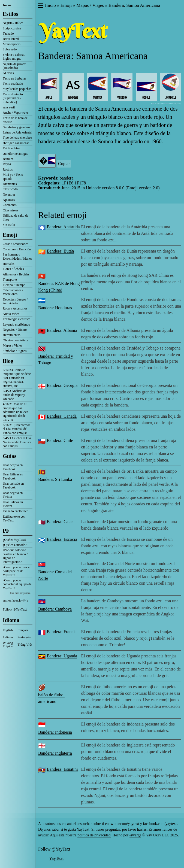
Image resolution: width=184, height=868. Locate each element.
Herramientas (12, 335)
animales (9, 264)
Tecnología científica (16, 319)
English (8, 630)
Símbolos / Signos (15, 351)
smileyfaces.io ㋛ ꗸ (16, 600)
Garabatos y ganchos (16, 127)
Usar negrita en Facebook (13, 467)
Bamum (8, 159)
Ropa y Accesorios (15, 308)
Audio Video (11, 314)
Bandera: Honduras (55, 308)
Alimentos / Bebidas (16, 274)
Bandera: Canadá (62, 416)
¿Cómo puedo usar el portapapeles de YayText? (17, 571)
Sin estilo (9, 225)
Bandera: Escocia (62, 539)
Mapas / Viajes (12, 345)
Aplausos (9, 200)
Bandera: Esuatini (62, 769)
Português (24, 637)
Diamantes (10, 184)
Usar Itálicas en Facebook (13, 476)
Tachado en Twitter (15, 511)
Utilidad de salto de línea (16, 217)
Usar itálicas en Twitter (13, 504)
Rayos (7, 164)
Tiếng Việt (25, 645)
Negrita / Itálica (13, 23)
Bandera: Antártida (63, 227)
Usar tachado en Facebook (13, 485)
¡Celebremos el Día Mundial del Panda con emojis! (16, 429)
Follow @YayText (15, 609)
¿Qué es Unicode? (15, 545)
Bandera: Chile (60, 440)
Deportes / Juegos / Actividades (15, 301)
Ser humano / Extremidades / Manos (17, 256)
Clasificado (10, 189)
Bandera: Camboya (55, 609)
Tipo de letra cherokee (17, 138)
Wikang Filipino (8, 645)
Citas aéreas (11, 210)
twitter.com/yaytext (124, 824)
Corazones (10, 205)
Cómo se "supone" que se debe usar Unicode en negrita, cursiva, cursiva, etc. (17, 378)
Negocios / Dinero (15, 330)
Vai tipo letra (11, 148)
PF (6, 531)
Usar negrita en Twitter (13, 495)
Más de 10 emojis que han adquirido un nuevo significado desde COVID (15, 412)
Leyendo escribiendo (16, 324)
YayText (56, 858)
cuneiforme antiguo (16, 154)
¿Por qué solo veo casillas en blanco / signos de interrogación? (15, 556)
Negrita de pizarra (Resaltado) (15, 66)
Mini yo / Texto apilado (13, 177)
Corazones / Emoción (17, 249)
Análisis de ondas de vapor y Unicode (15, 395)
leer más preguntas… (21, 593)
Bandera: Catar (60, 522)
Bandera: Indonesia (55, 732)
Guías (10, 456)
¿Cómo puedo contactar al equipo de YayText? (17, 584)
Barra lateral (11, 39)
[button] (40, 6)
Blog (8, 361)
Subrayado (10, 49)
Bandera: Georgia (62, 385)
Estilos (10, 14)
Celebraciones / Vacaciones (13, 292)
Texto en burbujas (14, 78)
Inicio (7, 5)
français (23, 630)
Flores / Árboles (13, 269)
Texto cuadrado (13, 84)
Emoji (10, 235)
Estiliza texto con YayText (14, 518)
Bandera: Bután (60, 251)
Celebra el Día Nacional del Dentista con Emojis (17, 442)
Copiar (64, 164)
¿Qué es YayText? (14, 540)
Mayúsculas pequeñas (17, 89)
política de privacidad (94, 835)
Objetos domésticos (16, 340)
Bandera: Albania (62, 330)
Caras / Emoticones (15, 244)
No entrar (9, 195)
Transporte (10, 280)
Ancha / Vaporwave (16, 113)
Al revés (8, 73)
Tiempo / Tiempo (14, 285)
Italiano (8, 637)
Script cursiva (12, 28)
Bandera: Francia (62, 632)
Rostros (8, 169)
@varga (135, 835)
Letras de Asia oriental (17, 132)
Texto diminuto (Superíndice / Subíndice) (13, 98)
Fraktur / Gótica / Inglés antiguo (14, 57)
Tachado (8, 34)
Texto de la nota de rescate (15, 120)
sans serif (9, 107)
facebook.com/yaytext (160, 824)
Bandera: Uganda (62, 656)
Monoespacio (12, 44)
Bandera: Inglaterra (55, 753)
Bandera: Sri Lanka (55, 479)
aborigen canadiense (16, 143)
